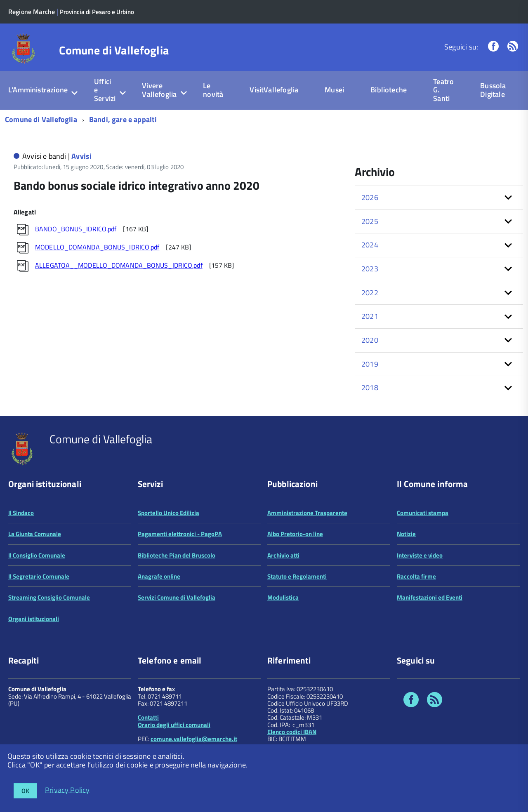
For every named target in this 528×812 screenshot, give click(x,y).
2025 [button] (370, 221)
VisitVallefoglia (274, 90)
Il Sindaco (21, 513)
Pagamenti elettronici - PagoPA (180, 534)
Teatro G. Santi (443, 90)
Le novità (213, 90)
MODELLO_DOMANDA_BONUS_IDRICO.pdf (97, 247)
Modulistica (283, 597)
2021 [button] (370, 316)
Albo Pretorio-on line (295, 534)
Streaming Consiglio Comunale (49, 597)
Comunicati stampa (423, 513)
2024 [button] (370, 245)
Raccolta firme (416, 576)
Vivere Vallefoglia (159, 90)
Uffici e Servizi (105, 90)
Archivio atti (283, 555)
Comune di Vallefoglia (114, 50)
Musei (334, 90)
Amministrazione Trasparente (307, 513)
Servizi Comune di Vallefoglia (177, 597)
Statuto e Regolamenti (297, 576)
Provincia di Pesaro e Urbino (97, 12)
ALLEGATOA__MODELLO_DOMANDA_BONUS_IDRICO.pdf (119, 265)
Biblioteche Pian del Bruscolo (177, 555)
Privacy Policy (67, 790)
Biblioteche (389, 90)
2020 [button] (370, 340)
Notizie (406, 534)
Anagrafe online (159, 576)
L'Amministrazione (38, 90)
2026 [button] (370, 197)
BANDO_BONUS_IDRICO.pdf (76, 229)
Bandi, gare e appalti (123, 119)
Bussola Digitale (493, 90)
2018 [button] (370, 387)
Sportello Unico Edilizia (169, 513)
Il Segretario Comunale (39, 576)
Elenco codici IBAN (292, 732)
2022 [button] (370, 293)
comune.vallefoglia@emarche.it (194, 739)
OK (25, 791)
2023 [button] (370, 269)
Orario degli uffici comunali (174, 725)
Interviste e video (420, 555)
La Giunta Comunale (35, 534)
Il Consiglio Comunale (37, 555)
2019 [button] (370, 364)
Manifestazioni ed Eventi (430, 597)
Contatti (148, 717)
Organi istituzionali (34, 619)
